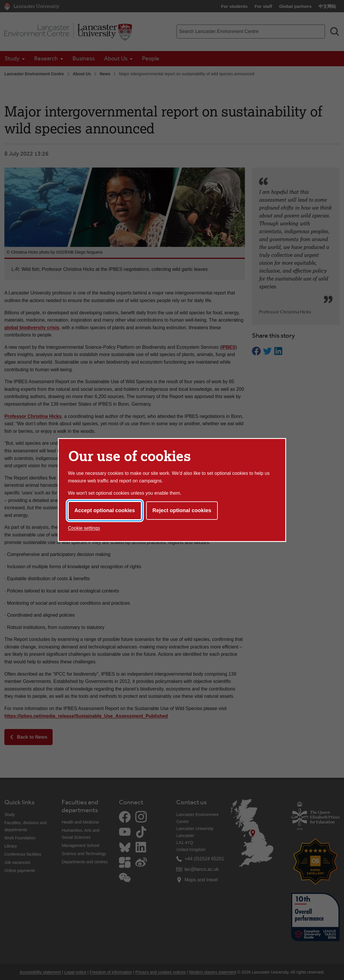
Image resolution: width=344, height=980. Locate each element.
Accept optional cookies (105, 510)
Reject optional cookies (182, 510)
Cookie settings (84, 528)
